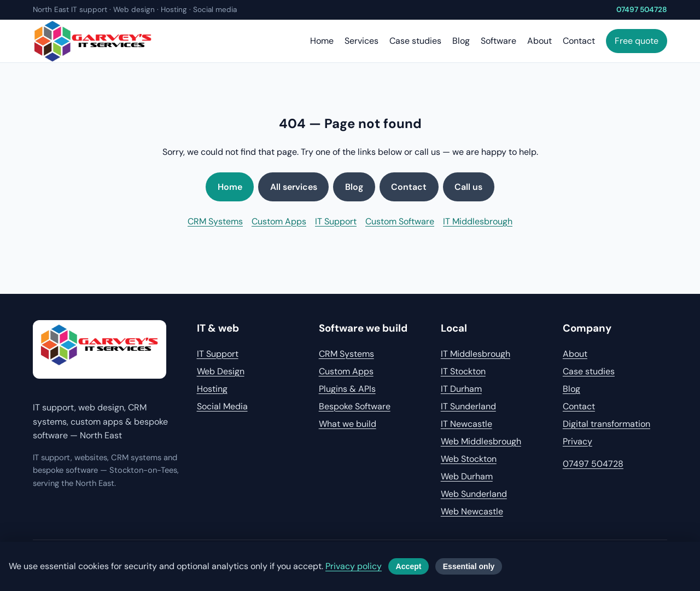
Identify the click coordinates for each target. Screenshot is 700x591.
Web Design (221, 371)
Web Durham (467, 476)
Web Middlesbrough (481, 441)
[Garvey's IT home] (100, 349)
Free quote (637, 41)
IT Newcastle (466, 424)
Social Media (222, 406)
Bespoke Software (355, 406)
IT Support (336, 221)
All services (294, 187)
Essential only (469, 566)
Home (322, 41)
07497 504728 (642, 10)
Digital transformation (606, 424)
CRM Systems (215, 221)
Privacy (577, 441)
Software (498, 41)
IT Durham (461, 389)
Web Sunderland (474, 494)
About (539, 41)
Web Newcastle (472, 511)
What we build (348, 424)
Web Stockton (469, 459)
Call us (468, 187)
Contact (579, 41)
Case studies (415, 41)
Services (361, 41)
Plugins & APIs (347, 389)
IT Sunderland (468, 406)
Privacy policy (354, 566)
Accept (409, 566)
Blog (461, 41)
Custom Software (400, 221)
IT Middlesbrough (478, 221)
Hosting (212, 389)
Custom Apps (279, 221)
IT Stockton (463, 371)
